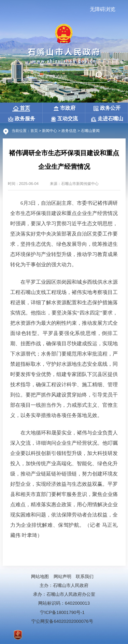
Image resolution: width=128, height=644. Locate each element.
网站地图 (40, 576)
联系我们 (85, 576)
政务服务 (22, 118)
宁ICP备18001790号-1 (62, 612)
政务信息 (69, 131)
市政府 (65, 108)
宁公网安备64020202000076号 (62, 621)
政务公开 (107, 108)
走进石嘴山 (107, 118)
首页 (22, 108)
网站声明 (62, 576)
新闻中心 (49, 131)
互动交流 (64, 118)
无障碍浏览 (103, 9)
